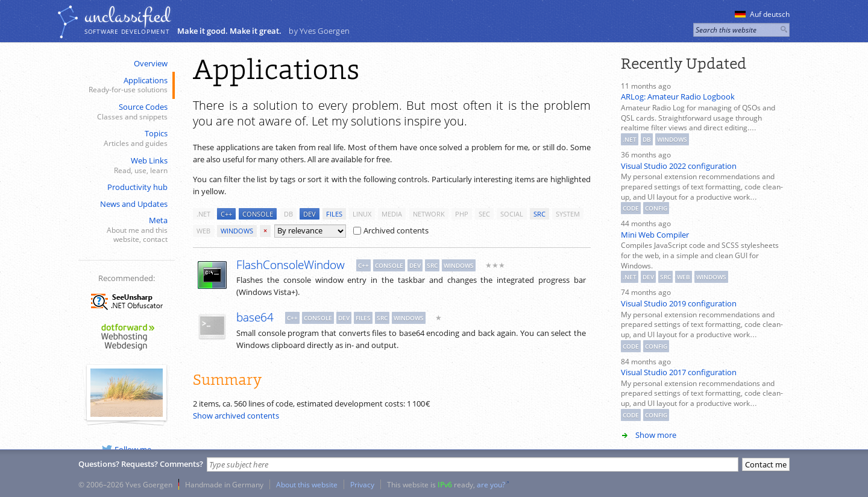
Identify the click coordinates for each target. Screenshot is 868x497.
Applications (125, 85)
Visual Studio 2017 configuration (679, 372)
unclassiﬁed (127, 16)
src (539, 214)
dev (310, 214)
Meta (125, 230)
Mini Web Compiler (655, 235)
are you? (491, 484)
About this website (307, 484)
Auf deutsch (762, 14)
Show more (656, 435)
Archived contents (391, 230)
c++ (226, 214)
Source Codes (125, 112)
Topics (125, 138)
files (334, 214)
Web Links (125, 166)
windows (237, 231)
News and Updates (134, 204)
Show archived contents (236, 416)
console (258, 214)
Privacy (362, 484)
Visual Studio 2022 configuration (679, 166)
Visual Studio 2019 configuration (679, 303)
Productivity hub (137, 187)
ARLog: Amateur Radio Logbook (678, 97)
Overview (151, 63)
